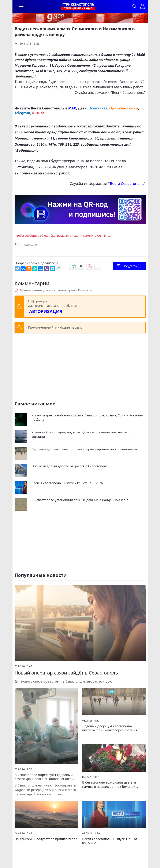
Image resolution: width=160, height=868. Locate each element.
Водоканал (30, 245)
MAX (72, 108)
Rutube (38, 113)
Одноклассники (124, 108)
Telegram (22, 113)
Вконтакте (98, 108)
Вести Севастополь (128, 93)
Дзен (82, 108)
